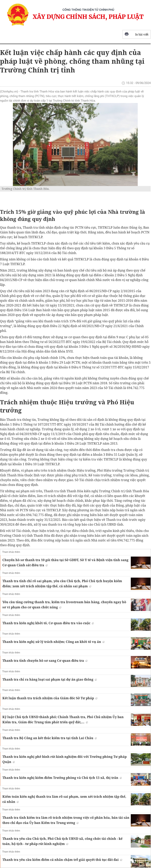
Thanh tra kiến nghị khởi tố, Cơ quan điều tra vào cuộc (48, 623)
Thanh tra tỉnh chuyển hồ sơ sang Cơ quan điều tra (45, 661)
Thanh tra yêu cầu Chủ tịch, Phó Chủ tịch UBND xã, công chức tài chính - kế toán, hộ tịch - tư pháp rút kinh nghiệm (62, 841)
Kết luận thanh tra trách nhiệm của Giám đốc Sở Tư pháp (50, 698)
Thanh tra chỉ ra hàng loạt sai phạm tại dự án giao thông (50, 679)
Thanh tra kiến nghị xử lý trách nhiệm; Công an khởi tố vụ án (53, 642)
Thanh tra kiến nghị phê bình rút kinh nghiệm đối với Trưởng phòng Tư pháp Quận (65, 759)
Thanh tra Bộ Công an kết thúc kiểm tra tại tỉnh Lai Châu (50, 738)
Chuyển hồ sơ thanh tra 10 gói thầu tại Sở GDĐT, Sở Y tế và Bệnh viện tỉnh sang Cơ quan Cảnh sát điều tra (65, 563)
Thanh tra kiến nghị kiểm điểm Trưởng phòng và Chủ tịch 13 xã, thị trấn (62, 778)
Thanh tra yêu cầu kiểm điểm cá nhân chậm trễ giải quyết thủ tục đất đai (62, 860)
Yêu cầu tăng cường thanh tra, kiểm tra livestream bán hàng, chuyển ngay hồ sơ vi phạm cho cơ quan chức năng (64, 605)
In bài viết (137, 34)
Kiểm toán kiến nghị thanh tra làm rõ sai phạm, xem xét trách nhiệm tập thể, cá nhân (64, 799)
